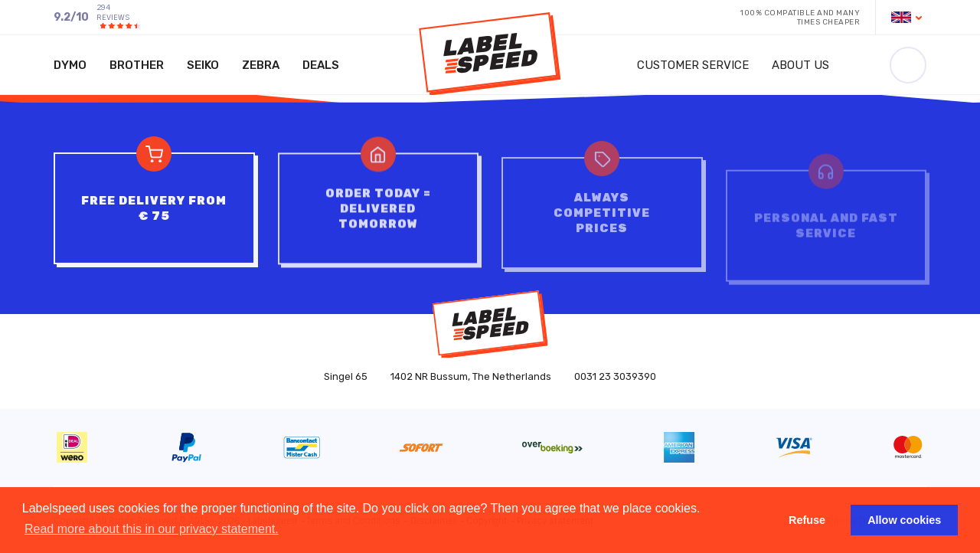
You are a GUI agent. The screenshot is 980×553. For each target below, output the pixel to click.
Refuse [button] (807, 520)
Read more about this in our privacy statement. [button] (152, 529)
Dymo (70, 65)
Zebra (261, 65)
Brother (137, 65)
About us (800, 65)
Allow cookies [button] (904, 520)
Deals (321, 65)
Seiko (203, 65)
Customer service (693, 65)
